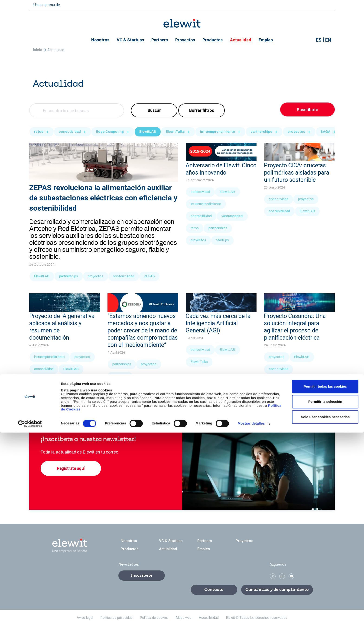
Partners (160, 40)
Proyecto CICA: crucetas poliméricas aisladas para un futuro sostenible (297, 173)
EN (328, 40)
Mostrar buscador (308, 40)
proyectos (296, 132)
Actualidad (241, 40)
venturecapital (232, 216)
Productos (213, 40)
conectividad (70, 132)
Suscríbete (307, 110)
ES (319, 40)
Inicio (38, 50)
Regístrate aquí (71, 468)
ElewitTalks (175, 132)
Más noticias (182, 397)
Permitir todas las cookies (325, 580)
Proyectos (185, 40)
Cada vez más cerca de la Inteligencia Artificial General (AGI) (218, 323)
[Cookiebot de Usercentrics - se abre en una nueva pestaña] (30, 617)
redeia (71, 4)
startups (222, 240)
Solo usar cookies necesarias (325, 610)
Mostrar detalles (251, 617)
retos (39, 132)
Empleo (266, 40)
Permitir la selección (325, 595)
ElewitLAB (148, 132)
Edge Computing (110, 132)
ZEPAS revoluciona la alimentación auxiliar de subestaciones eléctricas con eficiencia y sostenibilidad (103, 198)
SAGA (325, 132)
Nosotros (100, 40)
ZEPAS (149, 276)
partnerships (261, 132)
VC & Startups (130, 40)
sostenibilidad (124, 276)
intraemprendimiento (218, 132)
